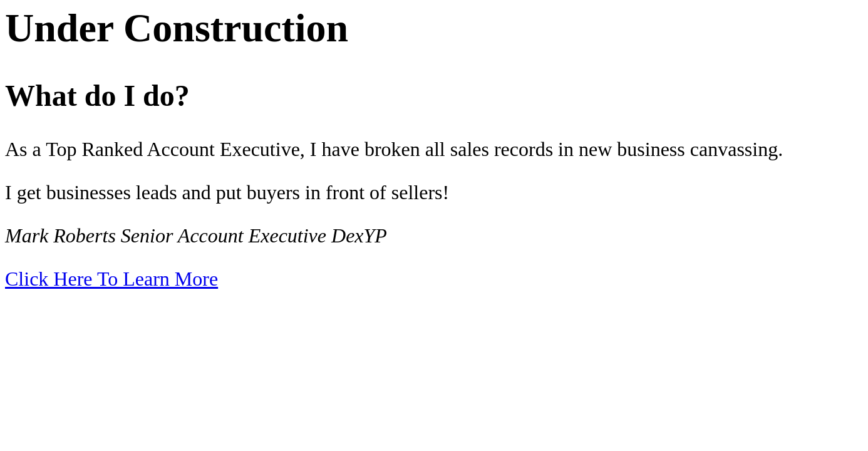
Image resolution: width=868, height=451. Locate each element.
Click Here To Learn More (111, 279)
